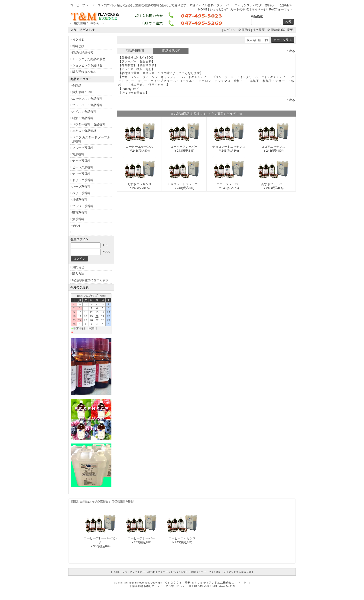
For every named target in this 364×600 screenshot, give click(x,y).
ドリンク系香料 (83, 180)
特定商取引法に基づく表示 (90, 280)
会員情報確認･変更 (280, 30)
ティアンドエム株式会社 (237, 572)
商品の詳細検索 (83, 53)
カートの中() (240, 9)
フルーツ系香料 (83, 148)
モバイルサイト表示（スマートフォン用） (197, 572)
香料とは (78, 46)
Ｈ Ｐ (242, 582)
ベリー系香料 (81, 193)
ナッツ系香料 (81, 161)
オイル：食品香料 (84, 112)
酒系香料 (78, 219)
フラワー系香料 (83, 206)
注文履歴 (259, 30)
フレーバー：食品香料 (87, 105)
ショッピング (219, 9)
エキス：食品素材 (84, 131)
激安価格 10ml (82, 92)
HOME (203, 9)
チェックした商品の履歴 (89, 59)
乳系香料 (78, 154)
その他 (77, 226)
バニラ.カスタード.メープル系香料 (91, 139)
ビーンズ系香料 (83, 167)
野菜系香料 (80, 213)
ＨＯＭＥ (78, 40)
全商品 (77, 86)
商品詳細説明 (135, 51)
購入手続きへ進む (84, 72)
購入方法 (78, 274)
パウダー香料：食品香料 (89, 124)
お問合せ (78, 267)
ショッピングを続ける (87, 65)
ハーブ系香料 (81, 187)
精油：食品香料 (83, 118)
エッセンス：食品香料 (87, 99)
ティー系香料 (81, 174)
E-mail (119, 582)
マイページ (259, 9)
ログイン (230, 30)
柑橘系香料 (80, 200)
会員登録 (244, 30)
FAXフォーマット (281, 9)
